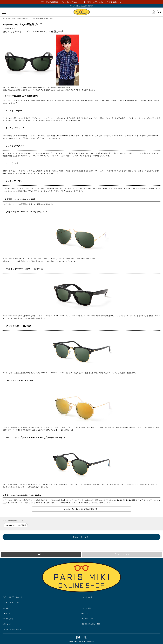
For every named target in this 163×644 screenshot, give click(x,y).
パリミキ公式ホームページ (12, 629)
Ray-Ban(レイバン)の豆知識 (16, 525)
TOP (4, 19)
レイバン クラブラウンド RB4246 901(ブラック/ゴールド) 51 (35, 438)
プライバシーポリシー (89, 619)
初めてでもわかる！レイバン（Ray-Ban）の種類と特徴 (35, 19)
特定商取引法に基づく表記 (91, 624)
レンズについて (87, 597)
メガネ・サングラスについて (12, 597)
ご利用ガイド (7, 613)
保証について (86, 613)
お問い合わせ (7, 624)
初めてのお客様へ (9, 619)
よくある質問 (86, 608)
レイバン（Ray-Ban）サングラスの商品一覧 (81, 509)
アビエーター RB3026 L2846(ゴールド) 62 (26, 212)
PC (41, 554)
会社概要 (6, 608)
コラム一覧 (11, 19)
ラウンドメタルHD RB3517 (19, 380)
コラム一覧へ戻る (80, 537)
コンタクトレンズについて (12, 602)
